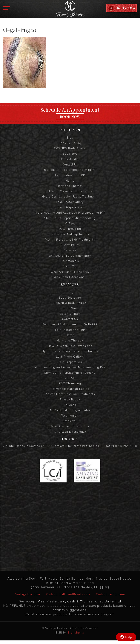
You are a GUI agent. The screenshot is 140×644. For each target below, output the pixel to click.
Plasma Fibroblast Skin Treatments (70, 241)
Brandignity (76, 636)
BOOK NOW (126, 8)
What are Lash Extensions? (70, 274)
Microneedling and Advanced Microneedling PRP (70, 214)
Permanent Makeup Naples (70, 236)
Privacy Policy (70, 246)
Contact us (70, 165)
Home (70, 181)
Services (70, 252)
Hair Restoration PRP (70, 176)
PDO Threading (70, 230)
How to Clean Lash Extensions (70, 192)
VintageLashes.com (110, 598)
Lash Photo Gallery (70, 203)
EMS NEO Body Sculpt (70, 149)
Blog (70, 138)
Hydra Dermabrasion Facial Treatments (70, 198)
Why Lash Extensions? (70, 279)
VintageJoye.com (28, 598)
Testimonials (70, 263)
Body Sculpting (70, 143)
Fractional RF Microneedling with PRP (70, 170)
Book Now (70, 117)
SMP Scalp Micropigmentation (70, 257)
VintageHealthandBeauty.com (68, 598)
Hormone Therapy (70, 187)
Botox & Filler (70, 160)
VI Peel (70, 225)
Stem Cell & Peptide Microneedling (70, 219)
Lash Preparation (70, 208)
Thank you (70, 268)
